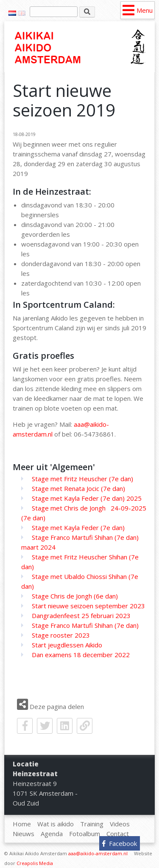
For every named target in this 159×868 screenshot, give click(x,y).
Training (92, 824)
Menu (145, 10)
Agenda (52, 834)
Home (61, 47)
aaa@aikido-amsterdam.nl (98, 853)
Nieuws (24, 834)
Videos (120, 824)
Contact (118, 834)
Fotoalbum (85, 834)
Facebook (120, 843)
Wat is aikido (56, 824)
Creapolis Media (35, 863)
